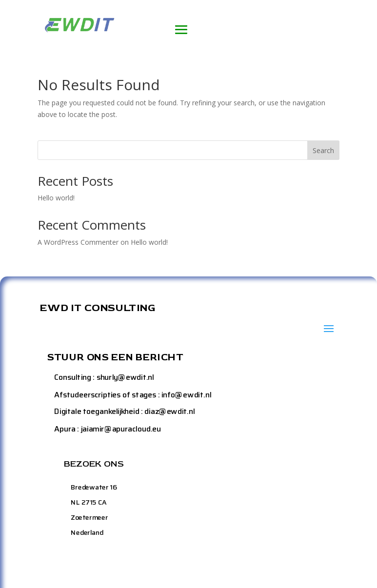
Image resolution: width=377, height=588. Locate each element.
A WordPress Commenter (78, 242)
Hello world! (56, 198)
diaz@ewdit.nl (170, 411)
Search (323, 150)
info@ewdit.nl (186, 394)
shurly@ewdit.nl (125, 377)
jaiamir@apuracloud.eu (121, 428)
